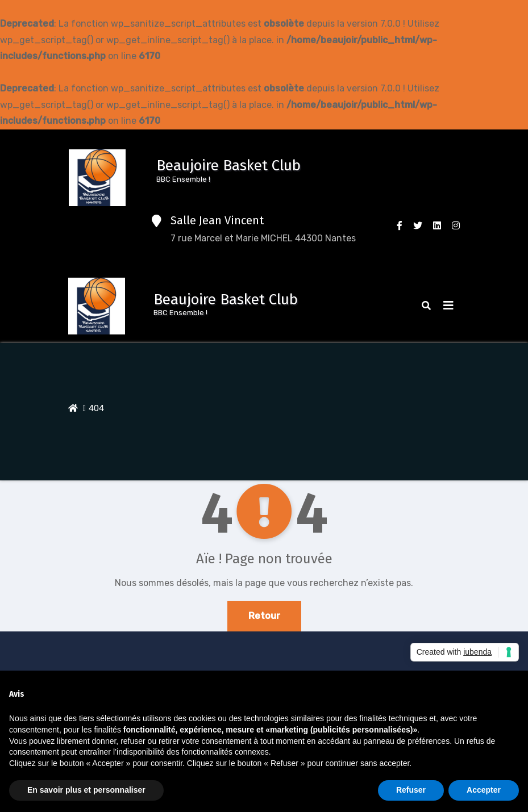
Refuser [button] (411, 790)
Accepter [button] (484, 790)
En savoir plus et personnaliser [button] (86, 790)
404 (96, 408)
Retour (264, 616)
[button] (426, 306)
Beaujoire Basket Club (228, 166)
